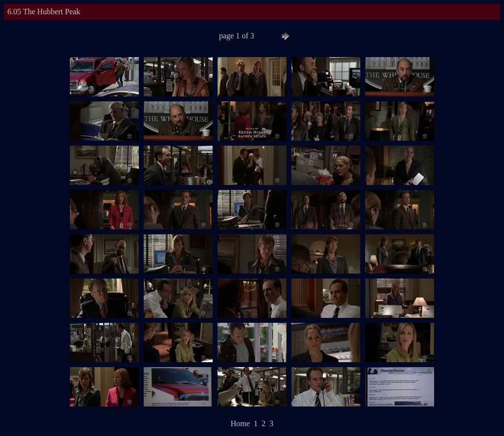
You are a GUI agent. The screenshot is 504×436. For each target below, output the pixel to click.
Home (240, 423)
